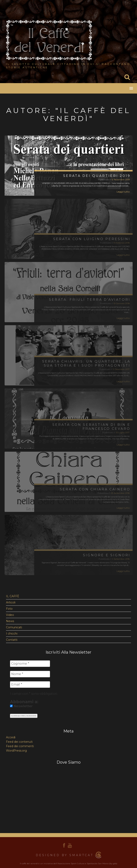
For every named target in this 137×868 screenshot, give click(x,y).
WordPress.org (16, 751)
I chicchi (12, 634)
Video (10, 615)
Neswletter (21, 706)
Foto (9, 609)
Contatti (12, 640)
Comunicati (14, 627)
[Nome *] (30, 674)
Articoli (11, 602)
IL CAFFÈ (13, 596)
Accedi (11, 737)
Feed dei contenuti (19, 742)
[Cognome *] (30, 664)
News (10, 621)
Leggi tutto (123, 192)
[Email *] (30, 685)
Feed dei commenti (20, 746)
